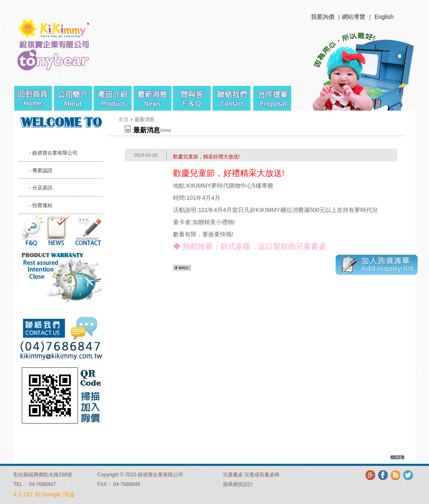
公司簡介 (73, 95)
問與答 (193, 95)
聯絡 (88, 231)
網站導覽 (354, 17)
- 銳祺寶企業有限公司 (53, 153)
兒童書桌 (233, 475)
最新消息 (153, 95)
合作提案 (272, 95)
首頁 (124, 119)
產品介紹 (113, 95)
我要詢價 (323, 17)
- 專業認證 (41, 171)
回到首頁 (33, 95)
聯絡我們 (232, 95)
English (384, 17)
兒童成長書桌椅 (262, 475)
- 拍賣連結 (41, 205)
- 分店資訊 (41, 188)
